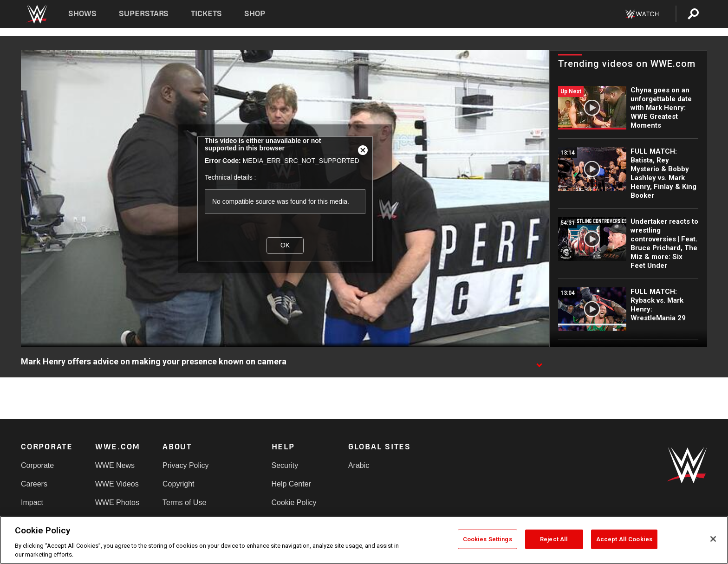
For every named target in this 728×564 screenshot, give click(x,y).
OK (285, 245)
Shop (255, 14)
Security (285, 465)
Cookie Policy (294, 502)
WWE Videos (117, 484)
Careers (34, 484)
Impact (32, 502)
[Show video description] (539, 362)
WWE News (115, 465)
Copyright (178, 484)
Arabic (359, 465)
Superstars (144, 14)
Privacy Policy (186, 465)
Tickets (206, 14)
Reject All (554, 539)
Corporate (37, 465)
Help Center (291, 484)
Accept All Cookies (624, 539)
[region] (364, 540)
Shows (82, 14)
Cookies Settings (487, 539)
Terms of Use (184, 502)
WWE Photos (117, 502)
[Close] (713, 539)
